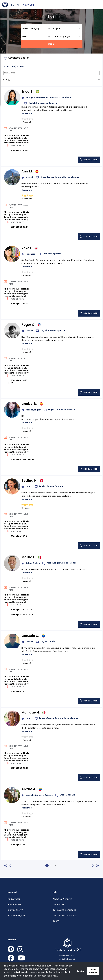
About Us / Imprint (63, 899)
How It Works (14, 904)
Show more (27, 113)
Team (56, 921)
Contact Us (59, 904)
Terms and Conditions (64, 910)
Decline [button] (80, 971)
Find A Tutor (14, 899)
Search (51, 44)
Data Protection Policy (65, 915)
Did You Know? (15, 910)
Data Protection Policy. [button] (46, 976)
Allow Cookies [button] (93, 971)
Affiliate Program (16, 915)
